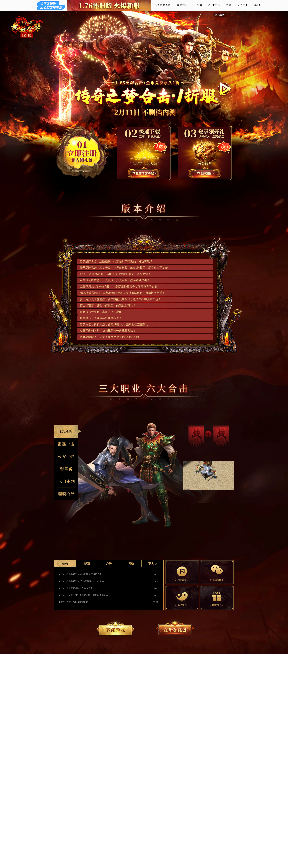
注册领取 (205, 173)
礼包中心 (214, 5)
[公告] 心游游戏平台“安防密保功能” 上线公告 (82, 581)
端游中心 (182, 5)
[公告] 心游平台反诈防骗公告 (74, 602)
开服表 (198, 5)
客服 (257, 5)
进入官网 (220, 15)
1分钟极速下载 (144, 173)
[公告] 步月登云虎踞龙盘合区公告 (76, 588)
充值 (228, 5)
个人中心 (243, 5)
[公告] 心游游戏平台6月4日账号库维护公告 (80, 574)
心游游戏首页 (162, 5)
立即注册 (84, 152)
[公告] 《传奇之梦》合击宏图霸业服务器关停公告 (84, 595)
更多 (153, 564)
